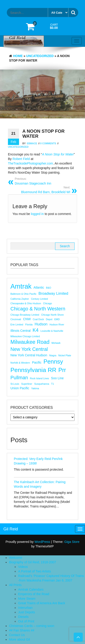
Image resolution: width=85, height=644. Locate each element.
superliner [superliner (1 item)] (27, 384)
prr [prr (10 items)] (62, 370)
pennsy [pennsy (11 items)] (53, 362)
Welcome (16, 558)
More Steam (27, 599)
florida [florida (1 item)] (29, 324)
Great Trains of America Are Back (42, 603)
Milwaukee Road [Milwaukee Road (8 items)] (30, 342)
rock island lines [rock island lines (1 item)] (39, 378)
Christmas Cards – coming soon (32, 626)
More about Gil (19, 639)
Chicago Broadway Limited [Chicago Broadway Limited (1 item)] (25, 315)
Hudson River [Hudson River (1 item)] (57, 324)
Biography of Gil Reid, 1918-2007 (33, 562)
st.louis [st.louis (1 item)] (15, 384)
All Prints (15, 585)
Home (18, 56)
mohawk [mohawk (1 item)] (56, 343)
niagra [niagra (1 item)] (53, 355)
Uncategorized (40, 56)
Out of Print (26, 621)
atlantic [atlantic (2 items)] (39, 287)
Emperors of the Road (34, 594)
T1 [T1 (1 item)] (53, 384)
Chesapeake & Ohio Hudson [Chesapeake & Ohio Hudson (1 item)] (26, 303)
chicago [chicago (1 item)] (47, 303)
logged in (37, 214)
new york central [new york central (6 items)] (29, 349)
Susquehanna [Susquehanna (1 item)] (42, 384)
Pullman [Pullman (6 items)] (19, 378)
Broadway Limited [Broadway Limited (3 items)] (53, 293)
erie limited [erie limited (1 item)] (17, 324)
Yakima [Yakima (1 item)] (35, 388)
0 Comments (48, 143)
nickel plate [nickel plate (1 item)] (65, 355)
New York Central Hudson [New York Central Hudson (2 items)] (29, 355)
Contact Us (17, 635)
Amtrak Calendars (31, 589)
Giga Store (72, 542)
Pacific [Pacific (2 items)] (37, 362)
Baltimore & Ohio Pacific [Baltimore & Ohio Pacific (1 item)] (23, 294)
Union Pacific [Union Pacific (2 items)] (20, 388)
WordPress (42, 542)
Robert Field (21, 159)
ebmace (32, 143)
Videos (23, 567)
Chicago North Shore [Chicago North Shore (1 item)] (53, 315)
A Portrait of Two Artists (34, 571)
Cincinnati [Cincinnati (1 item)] (16, 319)
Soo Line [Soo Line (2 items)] (57, 378)
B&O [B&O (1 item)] (49, 288)
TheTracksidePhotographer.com (30, 163)
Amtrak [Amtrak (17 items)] (21, 286)
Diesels (23, 617)
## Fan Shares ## (22, 630)
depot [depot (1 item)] (49, 319)
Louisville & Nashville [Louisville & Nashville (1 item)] (52, 331)
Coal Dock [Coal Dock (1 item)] (38, 319)
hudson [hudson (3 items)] (41, 324)
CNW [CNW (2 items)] (27, 319)
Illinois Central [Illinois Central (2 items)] (21, 331)
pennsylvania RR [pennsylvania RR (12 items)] (33, 370)
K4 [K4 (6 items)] (36, 330)
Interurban (25, 608)
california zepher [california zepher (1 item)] (20, 299)
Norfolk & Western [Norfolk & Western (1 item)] (20, 363)
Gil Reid (11, 529)
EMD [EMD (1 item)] (57, 319)
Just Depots (27, 612)
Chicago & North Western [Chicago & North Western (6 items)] (38, 309)
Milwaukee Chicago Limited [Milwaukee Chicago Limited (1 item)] (25, 336)
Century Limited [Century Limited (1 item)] (40, 299)
